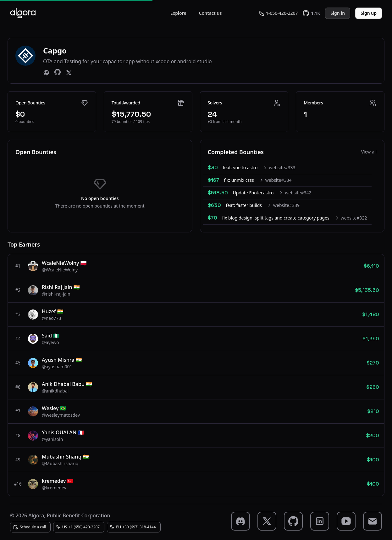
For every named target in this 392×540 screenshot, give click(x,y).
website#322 (354, 218)
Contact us (210, 13)
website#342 (298, 193)
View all (369, 152)
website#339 (286, 205)
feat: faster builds (244, 205)
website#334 (279, 180)
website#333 (282, 167)
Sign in (338, 13)
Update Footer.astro (253, 193)
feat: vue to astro (240, 167)
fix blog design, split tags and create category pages (276, 218)
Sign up (369, 13)
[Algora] (23, 13)
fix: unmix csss (239, 180)
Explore (178, 13)
